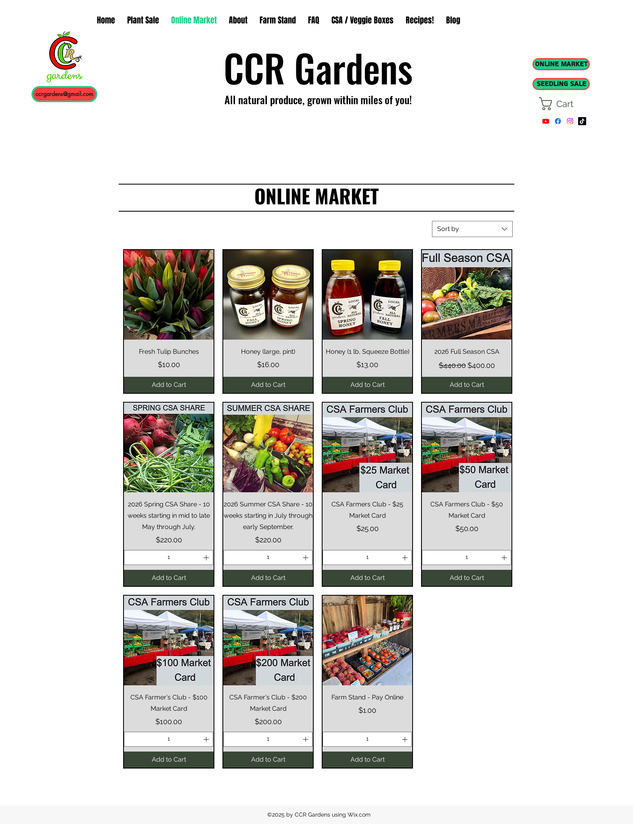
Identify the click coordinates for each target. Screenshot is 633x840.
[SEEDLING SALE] (561, 84)
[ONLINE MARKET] (561, 64)
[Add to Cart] (169, 385)
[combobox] (472, 229)
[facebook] (558, 121)
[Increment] (207, 558)
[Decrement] (130, 558)
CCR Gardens (318, 67)
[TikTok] (582, 121)
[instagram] (570, 121)
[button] (564, 104)
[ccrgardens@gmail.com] (64, 94)
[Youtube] (546, 121)
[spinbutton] (169, 558)
